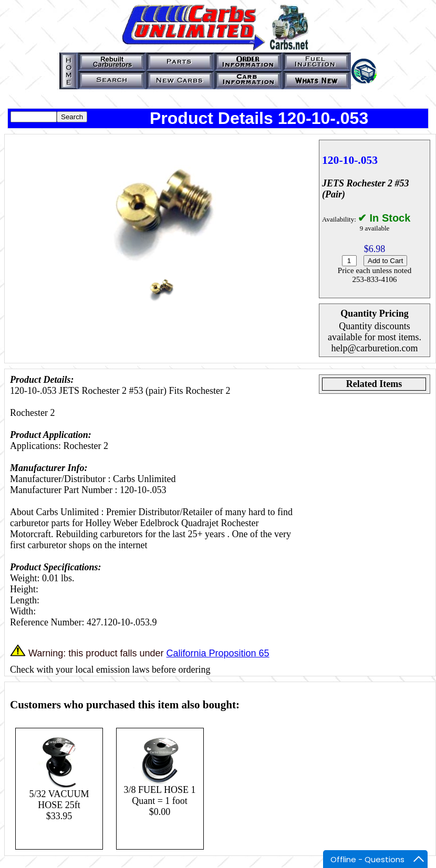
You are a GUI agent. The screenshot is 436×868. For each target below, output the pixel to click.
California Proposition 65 (217, 653)
